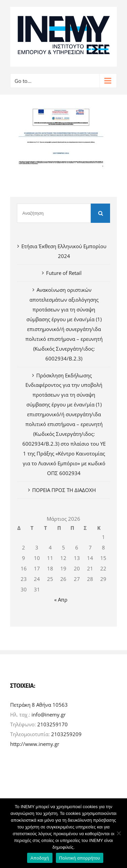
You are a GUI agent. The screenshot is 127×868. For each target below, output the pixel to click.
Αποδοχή (40, 858)
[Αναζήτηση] (54, 213)
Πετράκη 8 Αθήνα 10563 (39, 705)
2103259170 (52, 724)
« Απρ (61, 600)
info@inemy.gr (49, 714)
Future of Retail (64, 273)
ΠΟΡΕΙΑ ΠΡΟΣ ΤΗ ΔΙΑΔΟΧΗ (64, 490)
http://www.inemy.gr (35, 744)
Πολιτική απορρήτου (80, 858)
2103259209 (66, 734)
